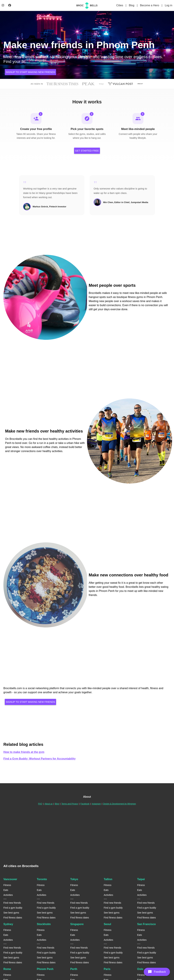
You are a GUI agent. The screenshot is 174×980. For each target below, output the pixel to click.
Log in (169, 5)
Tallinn (108, 880)
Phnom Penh (45, 969)
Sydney (8, 924)
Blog (132, 5)
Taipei (141, 880)
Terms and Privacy (70, 804)
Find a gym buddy (13, 908)
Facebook (85, 804)
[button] (157, 972)
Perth (74, 969)
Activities (8, 895)
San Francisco (146, 924)
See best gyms (11, 913)
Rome (7, 969)
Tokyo (74, 880)
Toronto (42, 880)
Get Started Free (87, 151)
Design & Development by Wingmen (120, 804)
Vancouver (10, 880)
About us (49, 804)
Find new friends (12, 903)
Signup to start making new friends (30, 72)
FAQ (40, 804)
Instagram (96, 804)
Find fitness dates (13, 918)
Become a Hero (150, 5)
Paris (107, 969)
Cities (120, 5)
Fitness (7, 885)
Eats (6, 890)
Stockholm (44, 924)
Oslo (140, 969)
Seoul (107, 924)
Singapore (77, 924)
